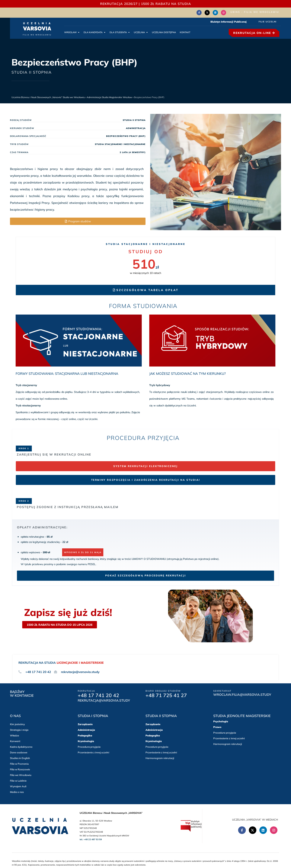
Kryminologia (86, 740)
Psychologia (221, 721)
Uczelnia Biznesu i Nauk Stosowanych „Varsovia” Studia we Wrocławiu (48, 97)
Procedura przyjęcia (89, 746)
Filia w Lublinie (18, 780)
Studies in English (20, 757)
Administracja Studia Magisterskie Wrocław (109, 97)
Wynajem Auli (18, 786)
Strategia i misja (19, 729)
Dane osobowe (19, 752)
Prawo (217, 726)
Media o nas (17, 791)
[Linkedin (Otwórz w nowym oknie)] (216, 12)
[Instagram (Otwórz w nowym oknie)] (224, 12)
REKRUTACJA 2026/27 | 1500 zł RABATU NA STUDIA (146, 4)
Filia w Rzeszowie (20, 769)
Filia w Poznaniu (19, 763)
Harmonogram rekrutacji (160, 757)
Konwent (15, 740)
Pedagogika (85, 735)
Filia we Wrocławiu (21, 774)
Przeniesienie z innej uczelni (93, 752)
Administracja (86, 729)
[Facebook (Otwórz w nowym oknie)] (201, 12)
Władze (14, 735)
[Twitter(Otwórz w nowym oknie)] (209, 12)
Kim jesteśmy (17, 723)
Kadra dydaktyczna (21, 746)
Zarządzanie (85, 723)
